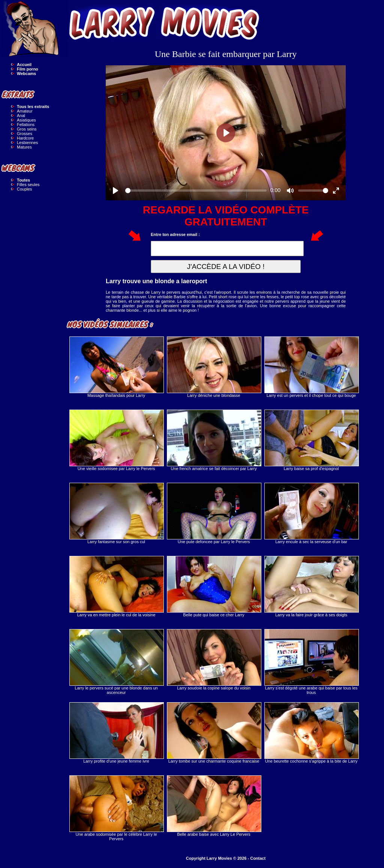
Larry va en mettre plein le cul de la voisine (116, 586)
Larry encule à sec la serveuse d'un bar (311, 513)
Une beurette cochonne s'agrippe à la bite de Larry (311, 733)
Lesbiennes (27, 143)
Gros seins (27, 129)
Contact (258, 858)
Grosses (25, 134)
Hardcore (25, 138)
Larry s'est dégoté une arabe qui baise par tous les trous (311, 662)
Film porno (28, 69)
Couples (24, 189)
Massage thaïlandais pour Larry (116, 367)
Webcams (26, 74)
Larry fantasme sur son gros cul (116, 513)
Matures (24, 147)
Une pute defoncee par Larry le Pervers (214, 513)
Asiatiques (26, 120)
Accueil (24, 65)
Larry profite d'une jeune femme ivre (116, 733)
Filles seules (28, 185)
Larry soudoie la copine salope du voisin (214, 660)
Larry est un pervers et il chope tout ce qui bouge (311, 367)
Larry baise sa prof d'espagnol (311, 440)
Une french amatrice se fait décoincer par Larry (214, 440)
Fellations (26, 125)
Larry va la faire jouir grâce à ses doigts (311, 586)
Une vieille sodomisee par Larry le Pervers (116, 440)
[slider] (196, 191)
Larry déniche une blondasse (214, 367)
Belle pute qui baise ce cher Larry (214, 586)
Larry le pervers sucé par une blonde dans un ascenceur (116, 662)
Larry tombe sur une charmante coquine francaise (214, 733)
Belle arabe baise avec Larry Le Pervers (214, 806)
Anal (21, 116)
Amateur (25, 111)
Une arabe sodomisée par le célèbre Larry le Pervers (116, 808)
